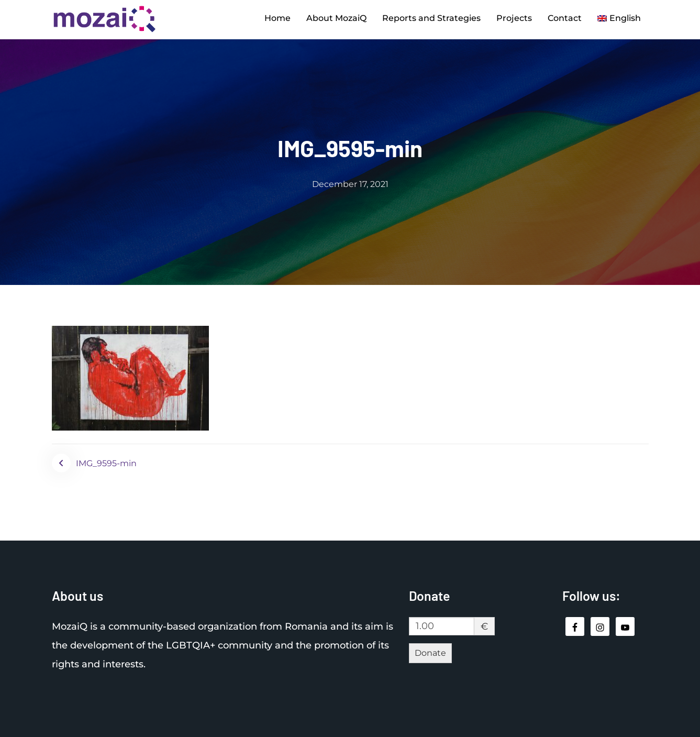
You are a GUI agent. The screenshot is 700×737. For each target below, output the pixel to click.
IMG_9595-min (106, 463)
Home (277, 18)
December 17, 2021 (350, 184)
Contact (565, 18)
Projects (514, 18)
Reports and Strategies (431, 18)
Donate (430, 653)
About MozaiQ (336, 18)
